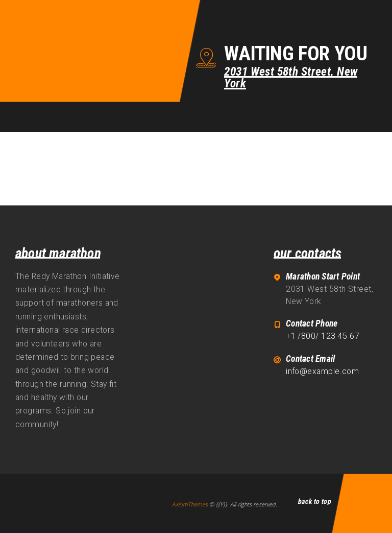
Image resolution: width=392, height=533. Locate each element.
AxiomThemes (190, 504)
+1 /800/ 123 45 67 (323, 336)
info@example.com (322, 372)
